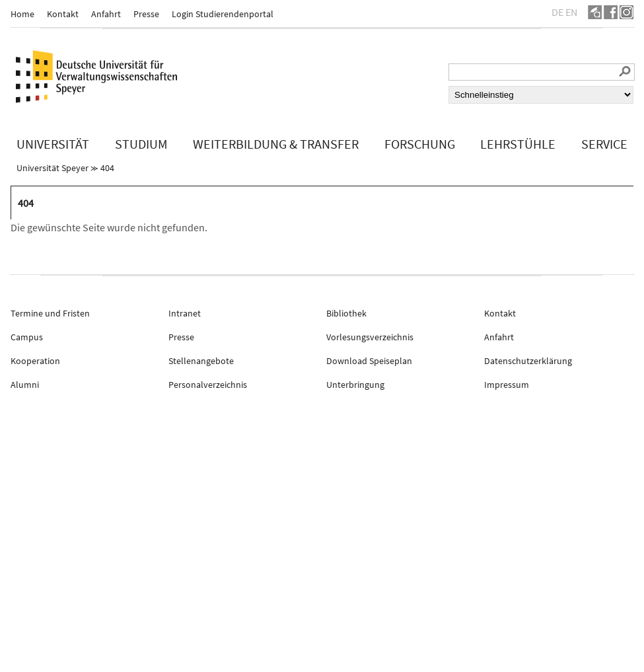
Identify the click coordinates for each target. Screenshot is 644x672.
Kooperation (35, 361)
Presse (146, 14)
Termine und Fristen (50, 313)
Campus (27, 337)
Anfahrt (106, 14)
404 (107, 168)
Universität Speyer (53, 168)
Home (22, 14)
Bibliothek (346, 313)
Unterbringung (355, 385)
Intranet (185, 313)
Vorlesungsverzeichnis (370, 337)
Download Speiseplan (369, 361)
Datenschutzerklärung (528, 361)
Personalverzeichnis (208, 385)
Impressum (507, 385)
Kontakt (63, 14)
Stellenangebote (201, 361)
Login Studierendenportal (223, 14)
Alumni (25, 385)
